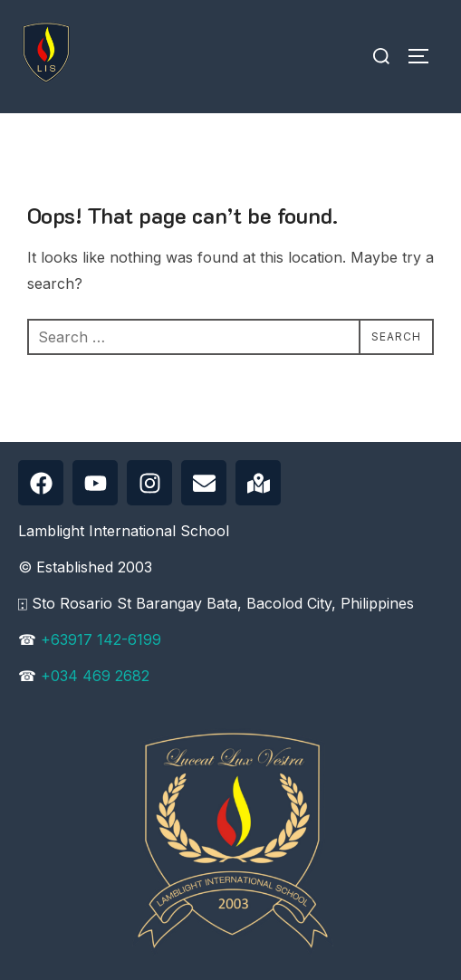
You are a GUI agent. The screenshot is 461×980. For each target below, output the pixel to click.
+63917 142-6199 (101, 639)
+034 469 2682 (95, 676)
